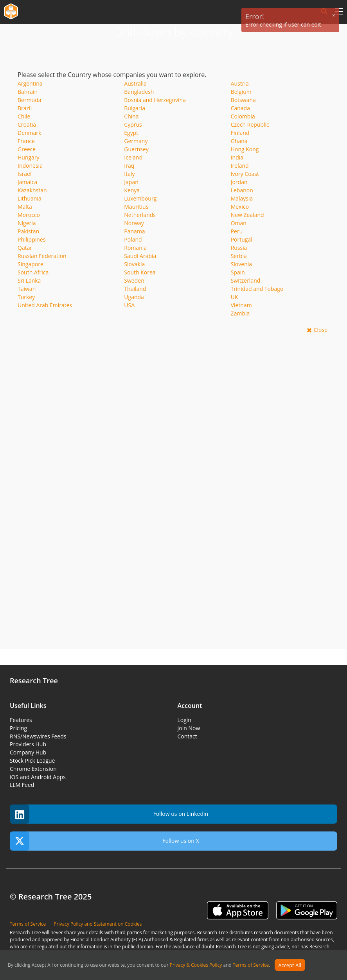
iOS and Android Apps (38, 777)
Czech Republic (250, 125)
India (237, 157)
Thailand (135, 289)
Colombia (243, 116)
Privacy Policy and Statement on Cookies (98, 924)
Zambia (240, 313)
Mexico (240, 207)
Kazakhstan (32, 190)
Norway (134, 223)
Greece (27, 149)
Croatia (27, 125)
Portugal (242, 239)
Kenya (132, 190)
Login (184, 720)
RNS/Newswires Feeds (38, 736)
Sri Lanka (29, 280)
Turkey (26, 297)
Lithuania (30, 198)
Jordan (239, 182)
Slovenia (241, 264)
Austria (240, 83)
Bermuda (30, 100)
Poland (133, 239)
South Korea (140, 272)
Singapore (31, 264)
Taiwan (27, 289)
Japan (131, 182)
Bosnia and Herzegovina (155, 100)
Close (321, 330)
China (131, 116)
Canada (240, 108)
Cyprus (133, 125)
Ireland (240, 166)
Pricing (18, 728)
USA (129, 305)
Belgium (241, 92)
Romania (135, 248)
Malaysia (242, 198)
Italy (129, 174)
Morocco (29, 215)
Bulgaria (135, 108)
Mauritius (136, 207)
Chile (24, 116)
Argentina (30, 83)
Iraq (129, 166)
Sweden (134, 280)
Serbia (239, 256)
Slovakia (134, 264)
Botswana (243, 100)
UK (235, 297)
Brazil (25, 108)
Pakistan (28, 231)
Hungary (29, 157)
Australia (135, 83)
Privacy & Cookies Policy (196, 965)
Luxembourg (140, 198)
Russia (239, 248)
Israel (24, 174)
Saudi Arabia (140, 256)
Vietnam (241, 305)
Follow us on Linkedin (109, 814)
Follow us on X (104, 841)
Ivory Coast (245, 174)
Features (21, 720)
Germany (136, 141)
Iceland (133, 157)
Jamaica (27, 182)
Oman (239, 223)
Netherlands (140, 215)
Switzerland (246, 280)
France (26, 141)
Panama (134, 231)
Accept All (290, 965)
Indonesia (30, 166)
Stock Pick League (32, 761)
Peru (237, 231)
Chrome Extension (33, 769)
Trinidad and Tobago (257, 289)
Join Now (189, 728)
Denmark (29, 133)
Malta (25, 207)
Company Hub (28, 752)
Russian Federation (42, 256)
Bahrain (28, 92)
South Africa (33, 272)
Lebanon (242, 190)
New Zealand (247, 215)
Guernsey (136, 149)
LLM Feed (22, 785)
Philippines (31, 239)
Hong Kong (245, 149)
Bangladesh (139, 92)
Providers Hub (28, 744)
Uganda (134, 297)
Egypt (131, 133)
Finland (240, 133)
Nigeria (27, 223)
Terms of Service (251, 965)
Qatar (25, 248)
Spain (238, 272)
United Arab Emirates (45, 305)
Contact (187, 736)
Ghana (239, 141)
